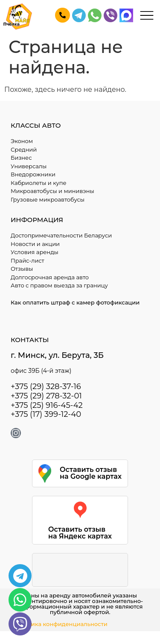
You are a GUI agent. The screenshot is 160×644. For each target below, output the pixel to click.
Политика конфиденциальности (60, 624)
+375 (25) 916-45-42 (47, 405)
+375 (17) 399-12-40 (46, 414)
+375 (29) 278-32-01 (46, 396)
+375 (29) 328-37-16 (46, 386)
